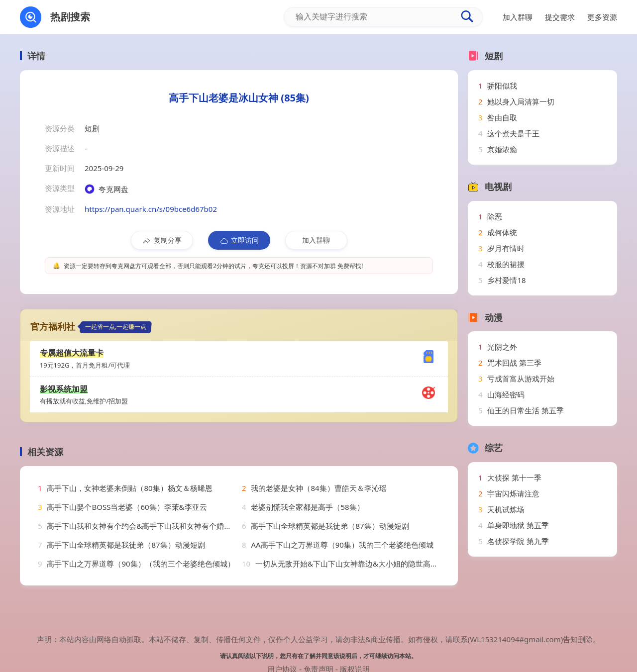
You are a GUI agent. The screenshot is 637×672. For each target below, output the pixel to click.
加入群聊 (316, 240)
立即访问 (239, 240)
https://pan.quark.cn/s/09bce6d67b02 (151, 209)
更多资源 (602, 17)
